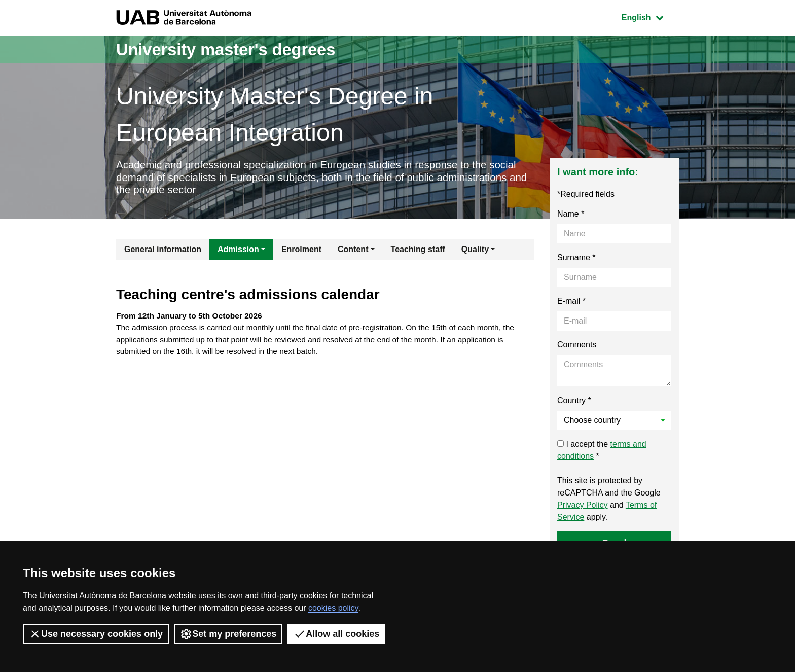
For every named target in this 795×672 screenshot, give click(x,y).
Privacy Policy (583, 507)
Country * (574, 403)
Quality (475, 252)
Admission (238, 252)
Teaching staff (418, 252)
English (650, 16)
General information (163, 252)
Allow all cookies (336, 634)
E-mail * (571, 304)
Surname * (576, 260)
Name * (571, 216)
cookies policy (333, 608)
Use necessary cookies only (96, 634)
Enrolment (301, 252)
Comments (577, 347)
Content (353, 252)
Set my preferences (228, 634)
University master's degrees (238, 49)
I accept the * (602, 453)
